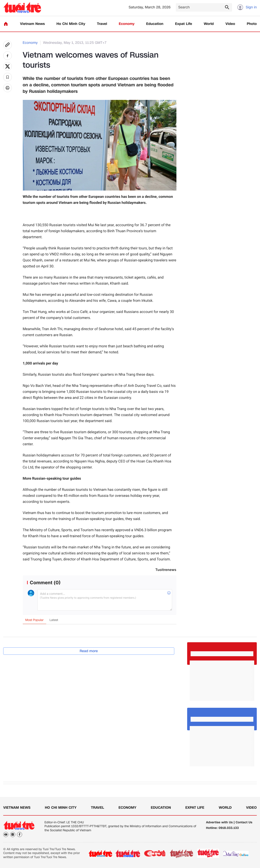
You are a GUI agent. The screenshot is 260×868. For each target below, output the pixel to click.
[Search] (204, 7)
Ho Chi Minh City (71, 24)
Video (230, 24)
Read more (89, 651)
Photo (252, 24)
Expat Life (184, 24)
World (209, 24)
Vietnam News (32, 24)
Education (155, 24)
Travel (102, 24)
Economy (127, 24)
